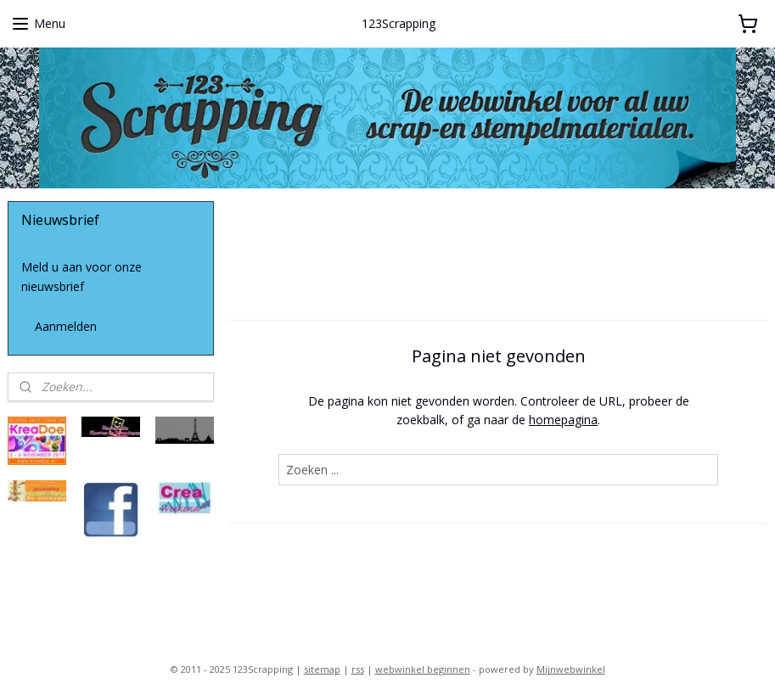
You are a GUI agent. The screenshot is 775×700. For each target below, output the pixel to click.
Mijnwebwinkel (571, 669)
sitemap (322, 669)
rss (358, 669)
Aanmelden (66, 326)
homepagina (563, 420)
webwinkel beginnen (423, 669)
